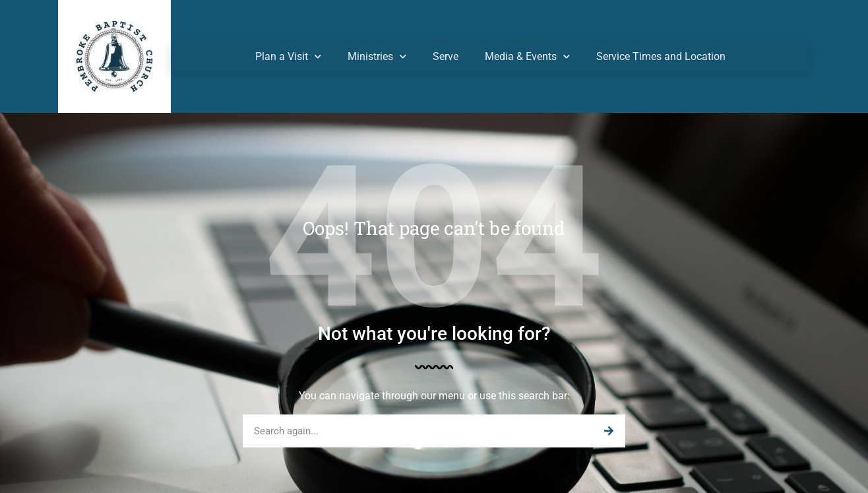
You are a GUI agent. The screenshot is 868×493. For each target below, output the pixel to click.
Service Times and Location (661, 56)
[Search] (609, 431)
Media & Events (527, 56)
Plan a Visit (288, 56)
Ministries (377, 56)
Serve (446, 56)
